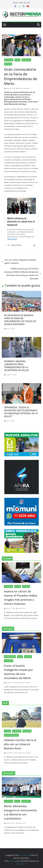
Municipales (26, 60)
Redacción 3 (22, 608)
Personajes (27, 731)
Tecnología (9, 661)
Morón (18, 586)
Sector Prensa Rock (11, 735)
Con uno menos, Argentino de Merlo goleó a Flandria (19, 262)
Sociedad (8, 64)
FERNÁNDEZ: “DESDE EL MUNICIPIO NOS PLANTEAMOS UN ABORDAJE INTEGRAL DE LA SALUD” (21, 412)
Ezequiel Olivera (25, 683)
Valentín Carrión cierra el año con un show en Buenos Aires (20, 744)
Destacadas (9, 60)
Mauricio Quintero (24, 88)
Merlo (17, 60)
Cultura (7, 731)
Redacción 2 (22, 823)
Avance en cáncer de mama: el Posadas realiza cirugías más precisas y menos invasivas (21, 597)
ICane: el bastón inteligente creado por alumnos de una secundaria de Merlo (18, 672)
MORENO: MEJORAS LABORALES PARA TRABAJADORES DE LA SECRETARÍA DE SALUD (17, 366)
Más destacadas (10, 657)
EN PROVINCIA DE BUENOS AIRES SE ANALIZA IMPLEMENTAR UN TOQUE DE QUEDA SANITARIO (20, 320)
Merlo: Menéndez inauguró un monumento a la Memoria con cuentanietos (20, 812)
